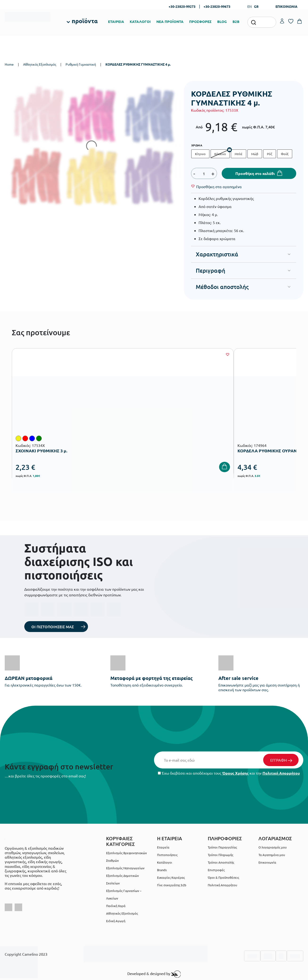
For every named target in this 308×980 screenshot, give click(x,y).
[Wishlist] (219, 187)
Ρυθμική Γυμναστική (81, 64)
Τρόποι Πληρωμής (221, 855)
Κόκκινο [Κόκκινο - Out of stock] (220, 154)
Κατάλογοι (165, 862)
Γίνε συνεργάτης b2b (172, 885)
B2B (236, 21)
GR (256, 6)
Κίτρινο (200, 154)
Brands (162, 870)
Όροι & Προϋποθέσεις (223, 877)
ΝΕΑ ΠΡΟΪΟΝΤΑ (170, 21)
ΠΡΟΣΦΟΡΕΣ (200, 21)
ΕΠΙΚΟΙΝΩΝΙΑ (286, 6)
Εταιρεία (163, 847)
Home (9, 64)
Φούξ (285, 154)
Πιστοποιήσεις (167, 855)
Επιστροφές (216, 870)
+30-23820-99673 (217, 6)
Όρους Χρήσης (235, 773)
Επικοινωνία (267, 862)
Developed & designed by (154, 974)
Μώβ (255, 154)
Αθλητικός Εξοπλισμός (40, 64)
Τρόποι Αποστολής (221, 862)
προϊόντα (85, 21)
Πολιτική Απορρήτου (281, 773)
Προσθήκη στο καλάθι (255, 173)
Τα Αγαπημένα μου (272, 855)
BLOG (222, 21)
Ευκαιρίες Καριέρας (171, 877)
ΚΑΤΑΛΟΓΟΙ (140, 21)
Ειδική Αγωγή (116, 921)
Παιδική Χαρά (116, 906)
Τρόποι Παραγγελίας (222, 847)
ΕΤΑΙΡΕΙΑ (116, 21)
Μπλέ (239, 154)
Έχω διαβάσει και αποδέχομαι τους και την (229, 773)
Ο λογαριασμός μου (273, 847)
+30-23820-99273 (182, 6)
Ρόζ (270, 154)
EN (250, 6)
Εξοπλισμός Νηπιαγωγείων (125, 868)
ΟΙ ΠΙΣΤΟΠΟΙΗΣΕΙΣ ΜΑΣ (53, 627)
